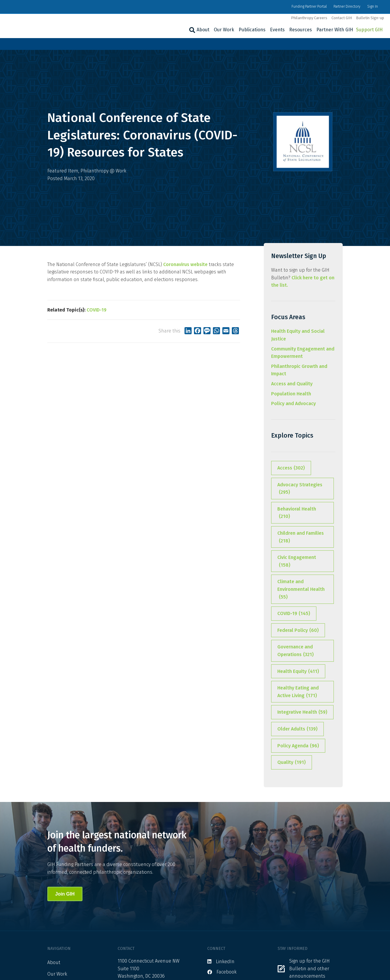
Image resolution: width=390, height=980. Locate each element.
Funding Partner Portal (309, 6)
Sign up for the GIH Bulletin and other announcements (309, 968)
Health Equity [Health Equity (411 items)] (298, 671)
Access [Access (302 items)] (291, 468)
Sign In (373, 6)
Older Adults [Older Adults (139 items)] (297, 729)
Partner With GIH (335, 30)
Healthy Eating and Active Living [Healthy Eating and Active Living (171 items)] (298, 692)
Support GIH (369, 30)
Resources (301, 30)
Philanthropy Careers (309, 18)
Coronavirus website (185, 264)
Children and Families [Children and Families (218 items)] (301, 537)
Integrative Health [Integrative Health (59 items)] (302, 712)
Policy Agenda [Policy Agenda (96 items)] (298, 746)
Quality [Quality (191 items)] (292, 762)
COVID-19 (97, 310)
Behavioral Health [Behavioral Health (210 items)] (297, 513)
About (203, 30)
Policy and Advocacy (293, 403)
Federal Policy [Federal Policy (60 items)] (298, 630)
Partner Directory (347, 6)
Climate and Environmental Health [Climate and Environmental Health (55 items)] (301, 590)
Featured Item (63, 171)
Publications (252, 30)
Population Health (291, 394)
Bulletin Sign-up (370, 18)
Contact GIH (342, 18)
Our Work (224, 30)
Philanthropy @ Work (103, 171)
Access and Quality (292, 384)
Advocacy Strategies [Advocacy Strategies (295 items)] (300, 489)
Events (277, 30)
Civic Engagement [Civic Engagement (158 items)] (297, 562)
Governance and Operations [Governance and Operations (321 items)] (296, 651)
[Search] (191, 30)
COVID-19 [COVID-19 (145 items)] (294, 614)
